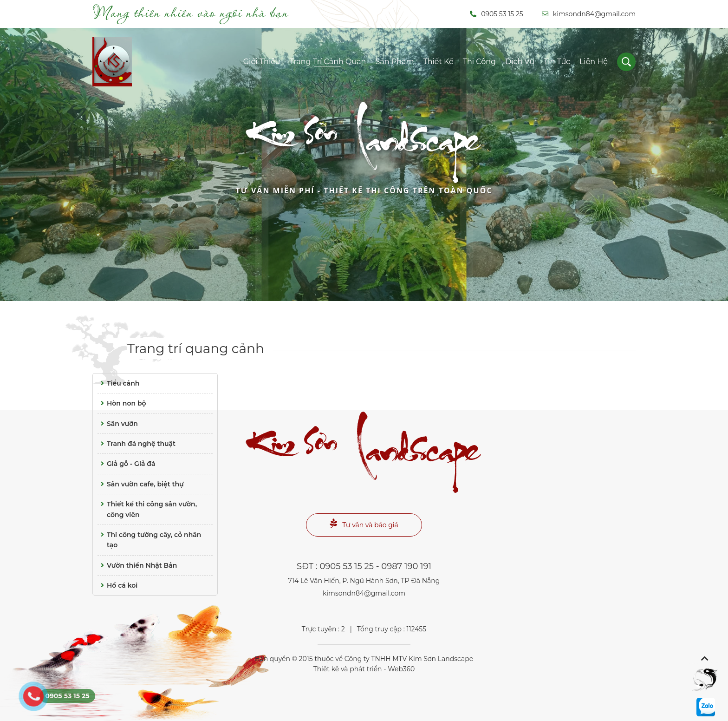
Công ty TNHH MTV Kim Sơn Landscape (409, 659)
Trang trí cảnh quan (328, 62)
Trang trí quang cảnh (196, 348)
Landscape (364, 159)
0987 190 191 (406, 566)
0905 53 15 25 (497, 14)
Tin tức (557, 62)
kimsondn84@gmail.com (589, 14)
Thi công (479, 62)
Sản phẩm (394, 62)
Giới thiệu (262, 62)
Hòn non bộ (122, 403)
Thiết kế (438, 62)
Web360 (401, 669)
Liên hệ (594, 62)
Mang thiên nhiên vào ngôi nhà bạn (191, 12)
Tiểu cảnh (118, 383)
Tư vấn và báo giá (364, 524)
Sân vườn (118, 424)
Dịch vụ (520, 62)
